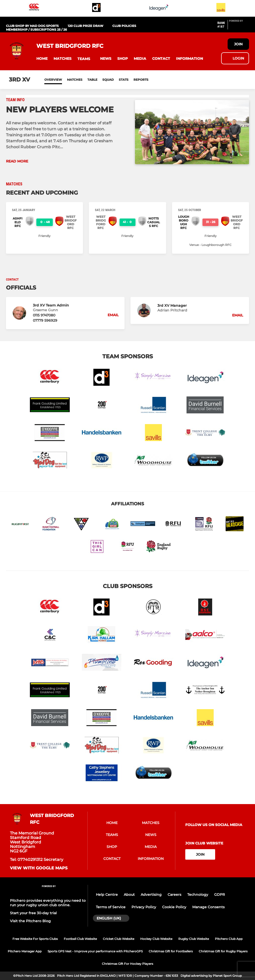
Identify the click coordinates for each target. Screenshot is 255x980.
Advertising (151, 895)
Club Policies (124, 26)
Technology (198, 895)
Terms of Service (111, 907)
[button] (42, 59)
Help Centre (107, 895)
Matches (75, 80)
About (129, 895)
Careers (174, 895)
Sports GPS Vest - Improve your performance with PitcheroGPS (95, 951)
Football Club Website (80, 939)
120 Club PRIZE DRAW (86, 26)
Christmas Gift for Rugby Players (223, 951)
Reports (141, 80)
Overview (53, 80)
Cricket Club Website (119, 939)
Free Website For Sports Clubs (35, 939)
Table (92, 80)
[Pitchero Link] (239, 27)
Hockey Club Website (156, 939)
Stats (124, 80)
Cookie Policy (174, 907)
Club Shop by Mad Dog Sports (32, 26)
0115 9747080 (44, 315)
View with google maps (39, 868)
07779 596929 (45, 320)
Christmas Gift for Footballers (171, 951)
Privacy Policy (144, 907)
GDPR (220, 895)
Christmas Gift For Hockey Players (127, 964)
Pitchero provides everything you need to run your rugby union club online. (48, 903)
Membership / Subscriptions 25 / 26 (36, 30)
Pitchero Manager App (25, 951)
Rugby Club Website (194, 939)
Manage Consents (208, 907)
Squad (108, 80)
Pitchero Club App (229, 939)
